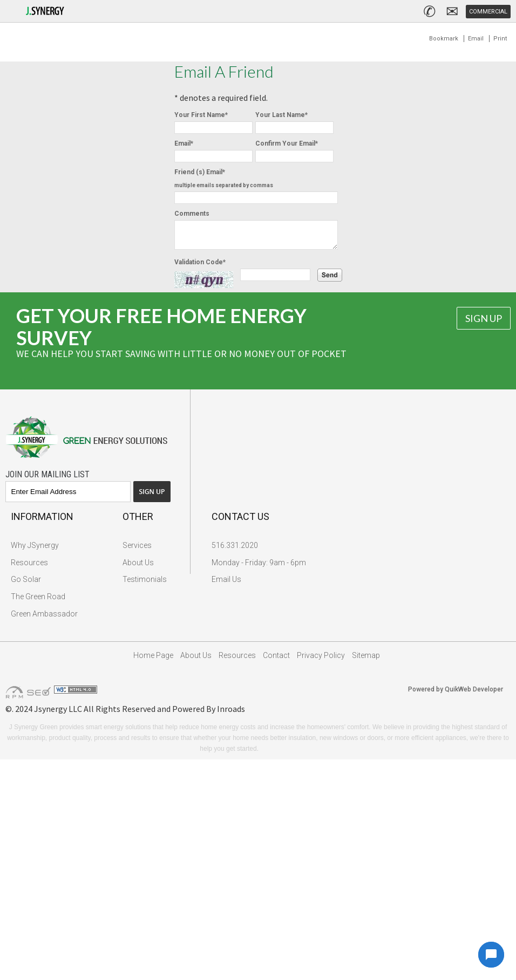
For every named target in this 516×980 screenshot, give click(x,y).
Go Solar (26, 584)
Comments (192, 214)
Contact (276, 660)
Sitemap (366, 660)
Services (137, 550)
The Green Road (38, 601)
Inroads (231, 714)
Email (476, 39)
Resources (29, 567)
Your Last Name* (281, 115)
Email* (184, 143)
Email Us (226, 584)
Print (500, 39)
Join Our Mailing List (47, 479)
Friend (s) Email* (224, 178)
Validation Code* (200, 267)
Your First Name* (201, 115)
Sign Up (484, 323)
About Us (138, 567)
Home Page (153, 660)
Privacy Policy (321, 660)
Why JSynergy (35, 550)
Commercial (488, 12)
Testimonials (145, 584)
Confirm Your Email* (287, 143)
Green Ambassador (44, 619)
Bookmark (444, 39)
